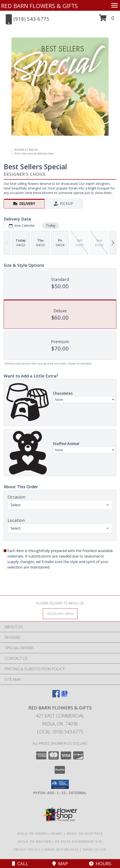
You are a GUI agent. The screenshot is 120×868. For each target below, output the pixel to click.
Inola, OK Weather (34, 841)
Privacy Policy (27, 849)
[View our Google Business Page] (64, 696)
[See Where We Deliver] (60, 613)
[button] (107, 20)
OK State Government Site (79, 841)
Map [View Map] (60, 864)
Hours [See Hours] (100, 864)
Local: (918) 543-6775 (60, 732)
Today (51, 225)
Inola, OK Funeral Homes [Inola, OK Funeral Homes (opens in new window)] (40, 833)
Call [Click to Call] (20, 864)
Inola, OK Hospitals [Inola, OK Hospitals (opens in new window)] (85, 833)
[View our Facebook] (56, 696)
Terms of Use (94, 849)
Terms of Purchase (61, 849)
